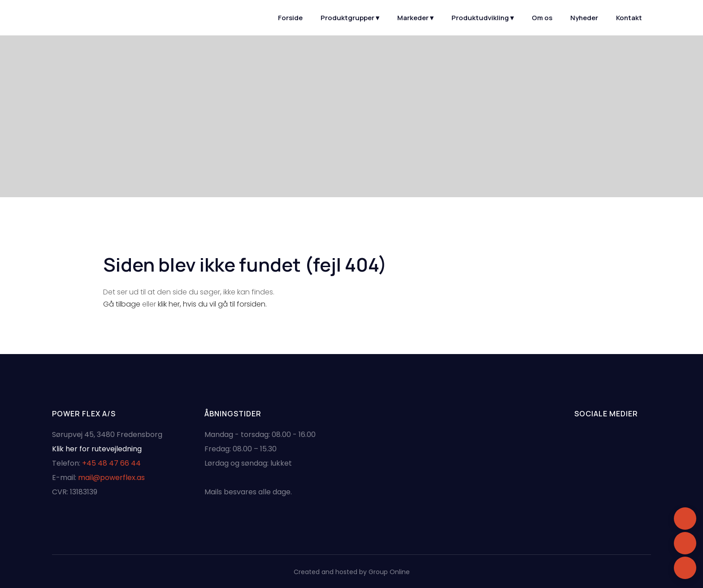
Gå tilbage (122, 304)
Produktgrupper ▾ (350, 18)
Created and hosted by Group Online (352, 572)
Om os (542, 18)
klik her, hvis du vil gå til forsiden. (212, 304)
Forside (290, 18)
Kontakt (629, 18)
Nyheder (584, 18)
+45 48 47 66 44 (111, 463)
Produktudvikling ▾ (483, 18)
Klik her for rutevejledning (97, 449)
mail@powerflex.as (111, 478)
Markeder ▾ (415, 18)
